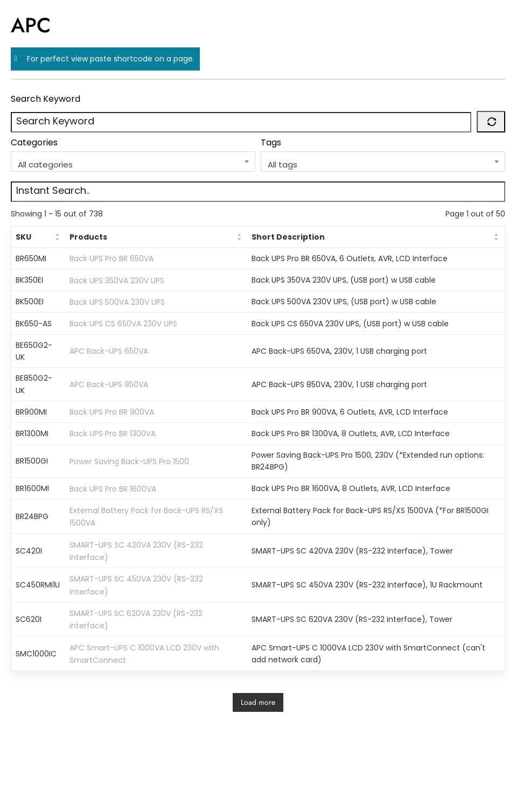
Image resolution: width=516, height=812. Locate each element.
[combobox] (133, 162)
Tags (271, 142)
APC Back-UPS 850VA (109, 384)
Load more (258, 702)
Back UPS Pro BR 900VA (112, 412)
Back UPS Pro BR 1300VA (113, 433)
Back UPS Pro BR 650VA (111, 258)
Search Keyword (46, 99)
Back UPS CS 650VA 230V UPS (123, 324)
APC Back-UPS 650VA (109, 351)
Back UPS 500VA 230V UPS (117, 302)
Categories (34, 142)
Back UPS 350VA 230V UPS (117, 280)
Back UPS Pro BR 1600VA (113, 489)
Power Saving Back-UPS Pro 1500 (129, 461)
